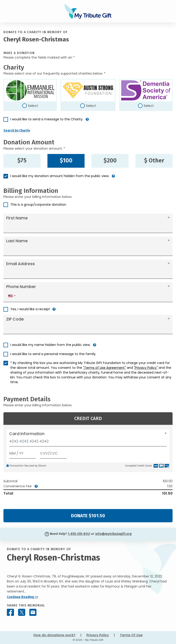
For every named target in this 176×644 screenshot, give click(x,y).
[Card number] (88, 443)
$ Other (154, 161)
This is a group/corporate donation (38, 205)
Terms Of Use (131, 635)
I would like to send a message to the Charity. (47, 119)
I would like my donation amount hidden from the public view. (60, 176)
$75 (22, 161)
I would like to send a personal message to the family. (53, 354)
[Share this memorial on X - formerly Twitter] (22, 612)
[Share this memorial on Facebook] (10, 612)
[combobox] (12, 296)
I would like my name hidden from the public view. (50, 345)
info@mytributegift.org (113, 534)
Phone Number (21, 287)
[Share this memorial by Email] (33, 612)
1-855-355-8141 (79, 534)
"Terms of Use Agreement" (104, 368)
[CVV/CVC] (53, 452)
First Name (17, 218)
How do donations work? (54, 635)
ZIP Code (15, 319)
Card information (27, 434)
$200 (110, 161)
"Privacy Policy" (146, 368)
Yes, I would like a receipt (30, 309)
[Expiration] (22, 452)
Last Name (17, 241)
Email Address (21, 264)
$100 (66, 161)
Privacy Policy (98, 635)
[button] (87, 121)
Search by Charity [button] (17, 131)
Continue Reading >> (22, 597)
